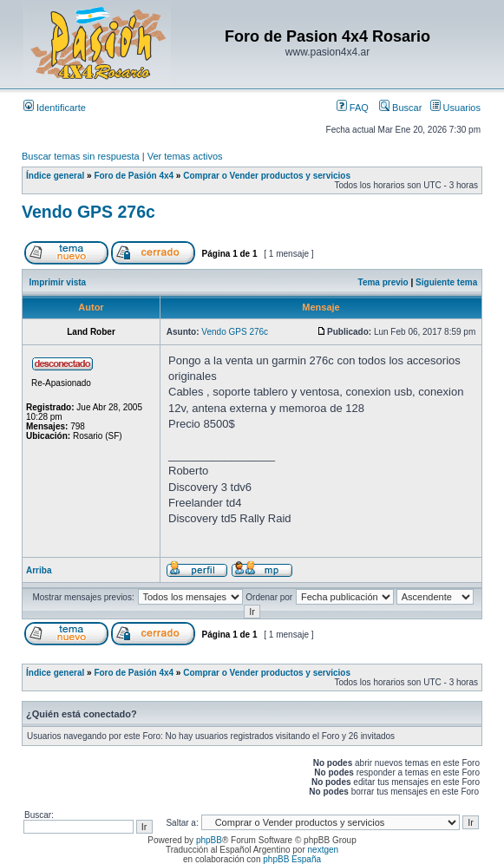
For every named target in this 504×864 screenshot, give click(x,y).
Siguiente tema (446, 282)
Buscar (400, 108)
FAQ (353, 108)
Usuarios (455, 108)
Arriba (39, 570)
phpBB (209, 840)
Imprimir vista (58, 282)
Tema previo (383, 282)
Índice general (55, 176)
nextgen (324, 850)
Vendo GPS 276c (88, 212)
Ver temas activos (185, 156)
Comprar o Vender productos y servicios (267, 176)
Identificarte (55, 108)
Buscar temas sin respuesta (81, 156)
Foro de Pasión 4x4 (134, 176)
